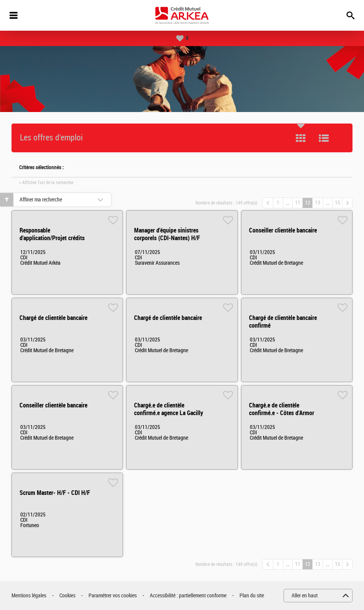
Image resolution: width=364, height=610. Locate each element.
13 (318, 203)
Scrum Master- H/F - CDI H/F (55, 493)
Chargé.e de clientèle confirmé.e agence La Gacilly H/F (169, 413)
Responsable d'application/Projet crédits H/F (52, 238)
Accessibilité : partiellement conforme (188, 596)
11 (298, 203)
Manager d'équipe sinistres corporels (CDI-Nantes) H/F (167, 234)
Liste (324, 138)
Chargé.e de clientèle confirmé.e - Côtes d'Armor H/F (282, 413)
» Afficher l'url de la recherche (46, 183)
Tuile (301, 138)
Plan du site (252, 596)
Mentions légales (29, 596)
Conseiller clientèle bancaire (283, 230)
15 (338, 203)
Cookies (67, 596)
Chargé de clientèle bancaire (53, 318)
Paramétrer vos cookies (113, 596)
